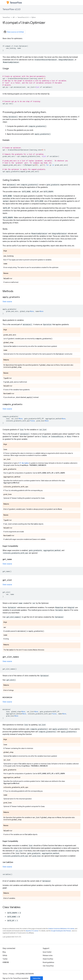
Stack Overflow (48, 959)
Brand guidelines (48, 962)
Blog (4, 952)
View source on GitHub (14, 32)
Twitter (5, 959)
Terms (5, 974)
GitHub (5, 955)
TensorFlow (6, 17)
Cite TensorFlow (48, 966)
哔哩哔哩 (6, 962)
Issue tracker (47, 952)
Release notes (48, 955)
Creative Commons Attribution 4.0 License (61, 929)
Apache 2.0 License (32, 931)
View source (7, 302)
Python (34, 17)
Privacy (12, 974)
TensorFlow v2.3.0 (12, 9)
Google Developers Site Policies (61, 931)
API (14, 17)
